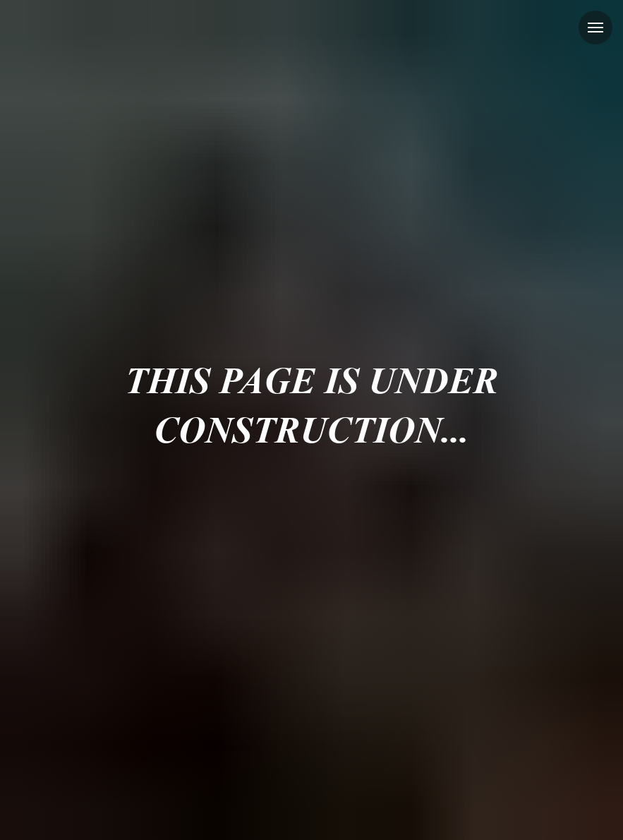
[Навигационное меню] (595, 28)
